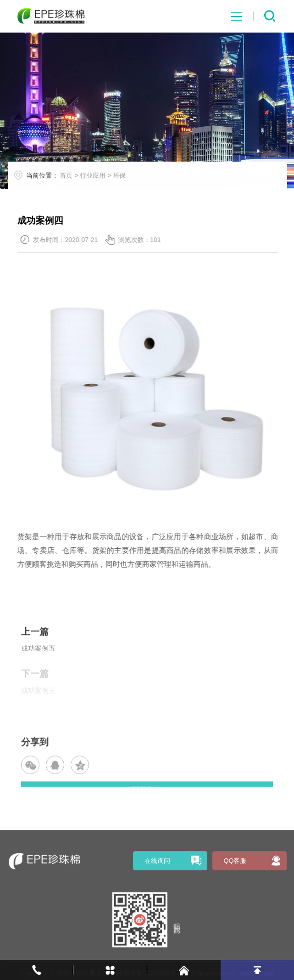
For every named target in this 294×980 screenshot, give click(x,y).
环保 (130, 181)
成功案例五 (38, 663)
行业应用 (103, 181)
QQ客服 (235, 913)
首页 (77, 181)
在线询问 (157, 913)
